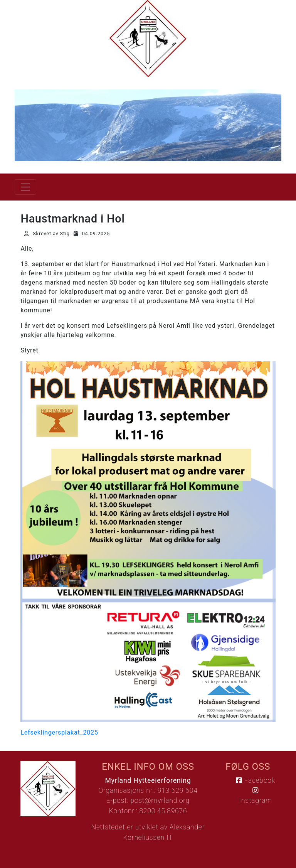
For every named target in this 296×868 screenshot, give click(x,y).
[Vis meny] (25, 187)
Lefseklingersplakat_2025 (59, 732)
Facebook (255, 780)
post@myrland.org (160, 801)
